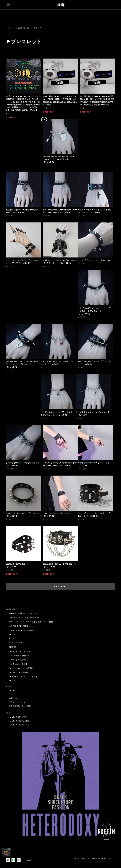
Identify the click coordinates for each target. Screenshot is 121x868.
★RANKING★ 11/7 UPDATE (23, 630)
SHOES (13, 647)
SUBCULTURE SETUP (20, 651)
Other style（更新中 (19, 672)
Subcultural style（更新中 (22, 668)
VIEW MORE (60, 586)
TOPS (12, 634)
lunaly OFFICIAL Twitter (20, 725)
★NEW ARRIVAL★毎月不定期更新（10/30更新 (31, 622)
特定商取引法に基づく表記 (20, 706)
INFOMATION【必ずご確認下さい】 (26, 617)
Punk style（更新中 (18, 664)
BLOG (12, 694)
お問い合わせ (15, 698)
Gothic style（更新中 (19, 655)
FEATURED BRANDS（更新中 (23, 677)
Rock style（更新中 (18, 660)
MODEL (13, 681)
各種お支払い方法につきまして (23, 613)
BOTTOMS (14, 638)
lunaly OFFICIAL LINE (19, 721)
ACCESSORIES (23, 28)
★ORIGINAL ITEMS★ (20, 626)
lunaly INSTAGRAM (18, 717)
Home (9, 28)
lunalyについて (16, 690)
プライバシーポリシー (18, 702)
